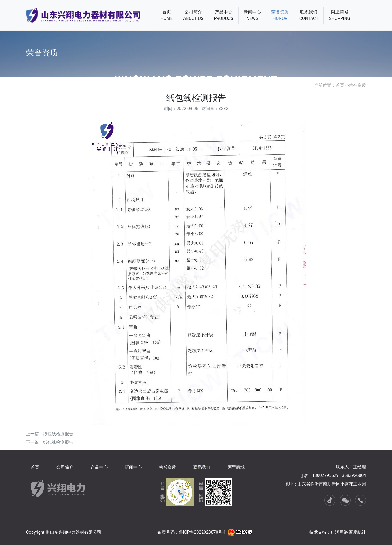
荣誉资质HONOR (280, 15)
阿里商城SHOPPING (339, 15)
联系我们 (202, 467)
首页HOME (167, 15)
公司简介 (65, 467)
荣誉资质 (357, 85)
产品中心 (99, 467)
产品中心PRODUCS (223, 15)
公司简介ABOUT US (193, 15)
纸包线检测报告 (58, 434)
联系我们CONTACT (309, 15)
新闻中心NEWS (252, 15)
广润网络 (339, 532)
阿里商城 (236, 467)
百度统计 (357, 532)
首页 (340, 85)
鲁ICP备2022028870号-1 (202, 532)
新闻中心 (133, 467)
